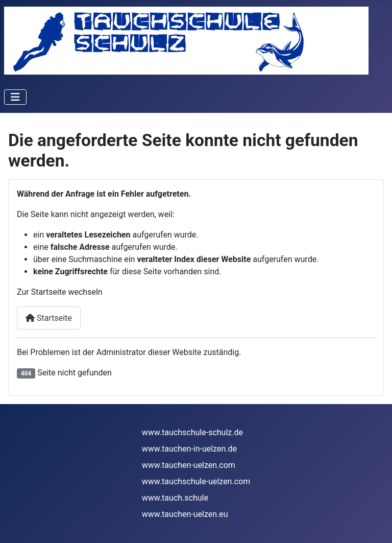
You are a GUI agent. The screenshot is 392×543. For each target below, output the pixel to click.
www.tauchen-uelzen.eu (185, 514)
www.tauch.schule (175, 498)
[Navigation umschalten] (15, 97)
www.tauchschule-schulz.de (192, 432)
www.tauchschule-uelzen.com (196, 481)
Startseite (49, 318)
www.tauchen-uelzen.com (189, 465)
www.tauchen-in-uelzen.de (189, 449)
